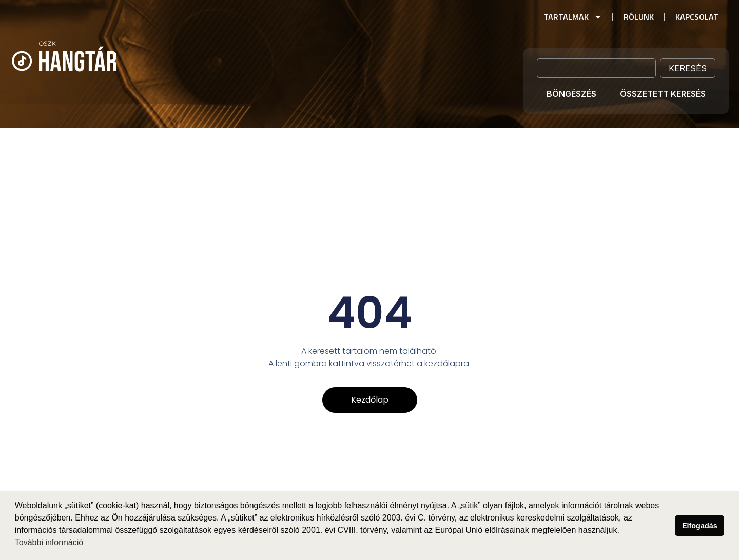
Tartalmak (573, 17)
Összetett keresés (663, 94)
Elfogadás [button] (700, 526)
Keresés (688, 68)
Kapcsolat (697, 17)
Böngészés (571, 94)
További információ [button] (49, 542)
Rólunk (639, 17)
